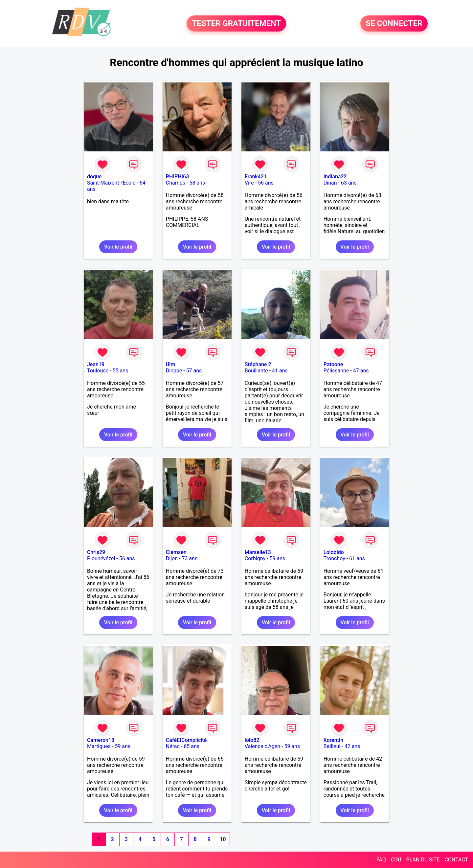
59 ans (277, 558)
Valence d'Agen (262, 746)
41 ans (280, 371)
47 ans (361, 371)
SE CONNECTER (394, 24)
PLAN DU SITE (423, 860)
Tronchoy (334, 558)
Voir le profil (118, 247)
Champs (176, 183)
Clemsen (176, 552)
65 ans (191, 746)
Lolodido (334, 552)
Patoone (333, 364)
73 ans (190, 558)
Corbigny (255, 558)
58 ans (197, 183)
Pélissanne (336, 371)
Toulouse (98, 371)
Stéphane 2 (258, 364)
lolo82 (252, 740)
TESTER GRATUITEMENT (236, 24)
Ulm (170, 364)
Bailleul (332, 746)
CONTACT (456, 860)
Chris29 (96, 552)
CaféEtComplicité (186, 740)
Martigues (99, 746)
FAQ (381, 860)
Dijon (172, 558)
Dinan (330, 183)
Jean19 (96, 364)
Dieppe (174, 371)
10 (223, 839)
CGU (396, 860)
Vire (249, 183)
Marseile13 (258, 552)
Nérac (173, 746)
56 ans (266, 183)
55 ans (121, 371)
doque (94, 177)
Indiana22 (335, 177)
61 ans (357, 558)
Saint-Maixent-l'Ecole (111, 183)
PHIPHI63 (177, 177)
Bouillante (256, 371)
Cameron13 (101, 740)
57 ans (194, 371)
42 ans (352, 746)
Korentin (333, 740)
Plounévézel (101, 558)
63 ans (349, 183)
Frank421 (256, 177)
